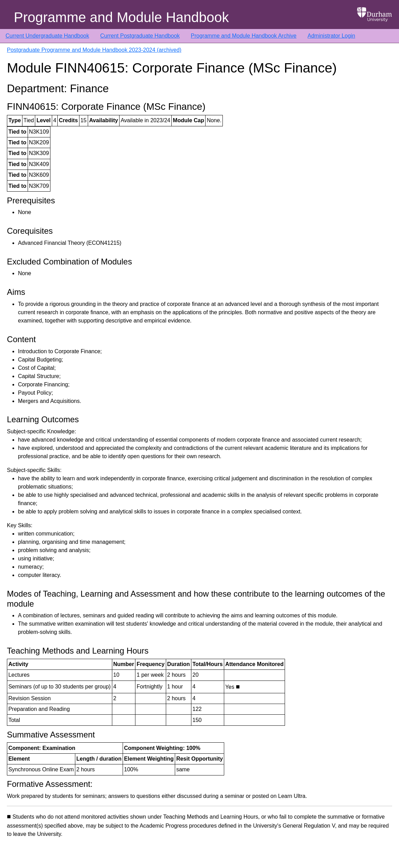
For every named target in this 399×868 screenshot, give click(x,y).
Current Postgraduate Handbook (140, 36)
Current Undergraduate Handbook (47, 36)
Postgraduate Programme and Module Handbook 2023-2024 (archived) (94, 50)
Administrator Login (331, 36)
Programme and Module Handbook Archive (244, 36)
